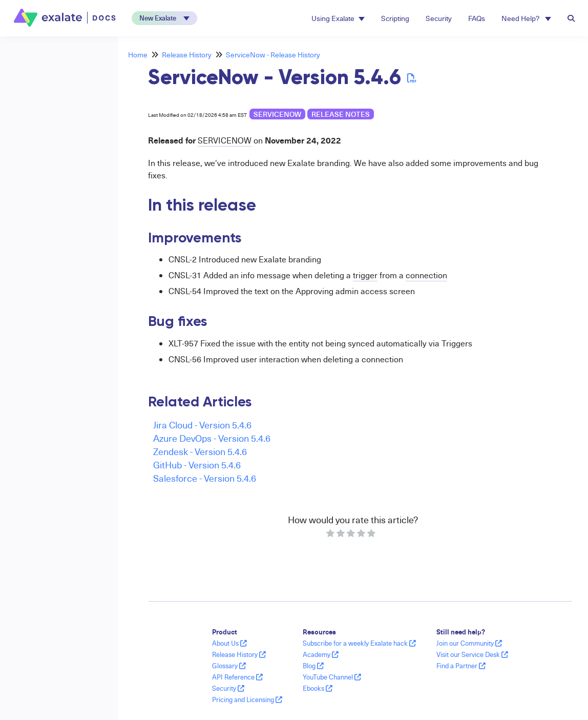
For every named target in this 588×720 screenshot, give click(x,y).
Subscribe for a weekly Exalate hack (359, 643)
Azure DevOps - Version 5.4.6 (212, 438)
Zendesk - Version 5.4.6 (200, 451)
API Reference (237, 677)
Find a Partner (461, 666)
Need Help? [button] (526, 18)
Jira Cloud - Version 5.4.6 (202, 425)
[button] (164, 18)
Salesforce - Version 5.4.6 (205, 478)
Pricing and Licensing (247, 700)
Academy (321, 654)
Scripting (395, 18)
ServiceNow (277, 114)
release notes (341, 114)
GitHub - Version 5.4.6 (197, 465)
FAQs (477, 18)
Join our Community (469, 643)
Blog (313, 666)
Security (439, 18)
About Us (229, 643)
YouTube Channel (332, 677)
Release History (187, 55)
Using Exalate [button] (338, 18)
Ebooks (318, 688)
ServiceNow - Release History (273, 55)
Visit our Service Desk (472, 654)
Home (138, 55)
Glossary (229, 666)
